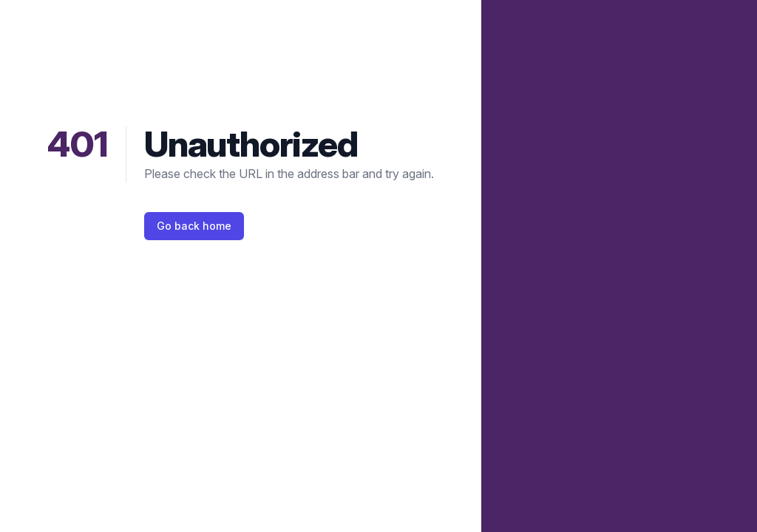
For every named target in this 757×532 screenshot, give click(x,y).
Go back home (194, 226)
